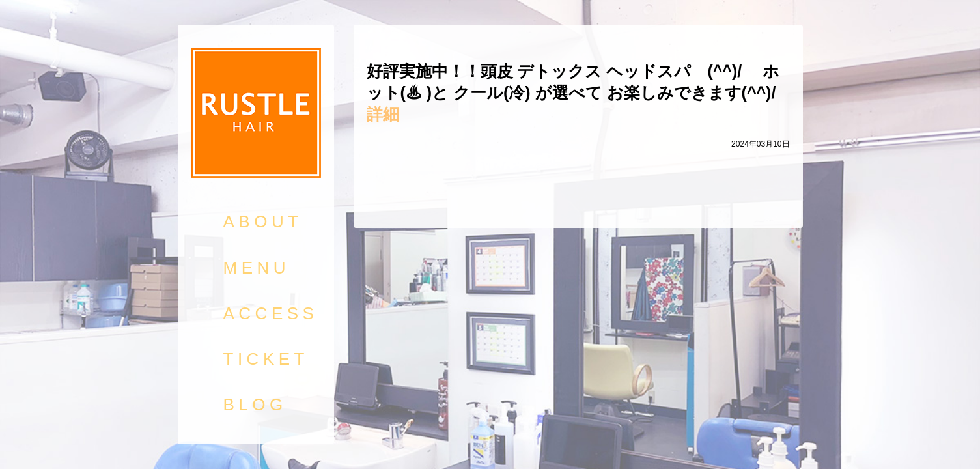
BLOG (255, 405)
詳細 (383, 114)
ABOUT (263, 221)
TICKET (266, 359)
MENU (257, 268)
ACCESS (271, 313)
